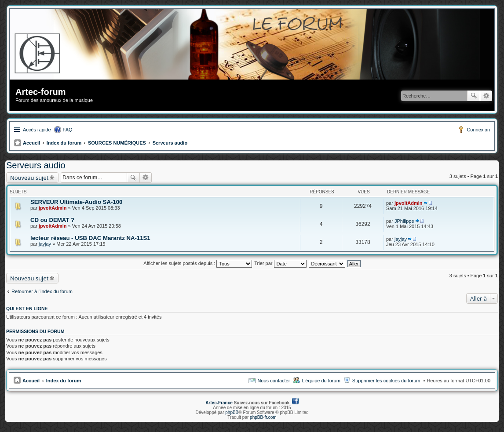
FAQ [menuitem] (68, 130)
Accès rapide (37, 130)
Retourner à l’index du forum (42, 291)
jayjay (45, 244)
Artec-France (219, 403)
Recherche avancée (486, 96)
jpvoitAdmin (53, 208)
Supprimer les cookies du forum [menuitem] (386, 381)
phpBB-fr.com (263, 417)
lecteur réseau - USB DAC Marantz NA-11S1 (90, 238)
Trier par (280, 263)
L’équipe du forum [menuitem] (321, 381)
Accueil (31, 143)
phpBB (232, 412)
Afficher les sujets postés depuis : (198, 263)
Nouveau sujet (29, 178)
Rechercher (474, 96)
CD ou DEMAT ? (52, 220)
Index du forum (64, 143)
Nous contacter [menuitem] (274, 381)
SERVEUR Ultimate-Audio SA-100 (76, 202)
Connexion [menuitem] (478, 130)
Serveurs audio (170, 143)
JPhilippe (404, 221)
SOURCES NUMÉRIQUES (117, 143)
